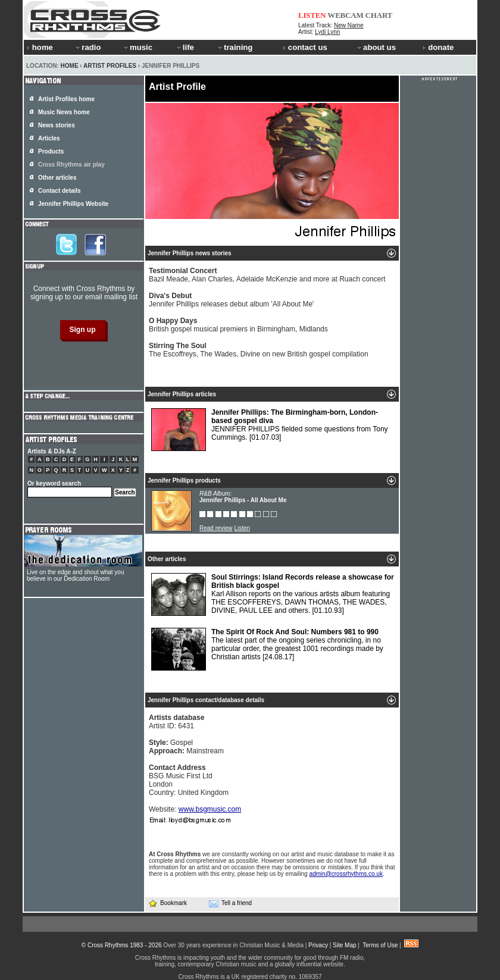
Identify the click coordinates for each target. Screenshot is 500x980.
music (137, 47)
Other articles (57, 178)
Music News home (64, 112)
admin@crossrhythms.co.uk (346, 874)
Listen (242, 528)
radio (87, 47)
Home (70, 66)
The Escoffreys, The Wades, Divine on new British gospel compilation (259, 350)
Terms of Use (380, 945)
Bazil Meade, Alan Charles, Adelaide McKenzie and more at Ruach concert (267, 275)
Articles (49, 138)
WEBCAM (345, 15)
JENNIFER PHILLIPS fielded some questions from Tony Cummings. (270, 430)
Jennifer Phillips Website (73, 204)
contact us (305, 47)
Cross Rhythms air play (71, 165)
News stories (57, 125)
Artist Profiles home (66, 99)
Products (51, 151)
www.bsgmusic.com (210, 809)
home (40, 47)
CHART (379, 15)
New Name (349, 25)
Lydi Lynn (327, 32)
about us (376, 47)
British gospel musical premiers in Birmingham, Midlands (238, 325)
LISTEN (312, 15)
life (185, 47)
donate (438, 47)
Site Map (344, 945)
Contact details (60, 191)
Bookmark (168, 903)
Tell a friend (230, 903)
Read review (216, 528)
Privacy (318, 945)
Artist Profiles (110, 66)
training (235, 47)
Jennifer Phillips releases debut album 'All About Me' (231, 300)
